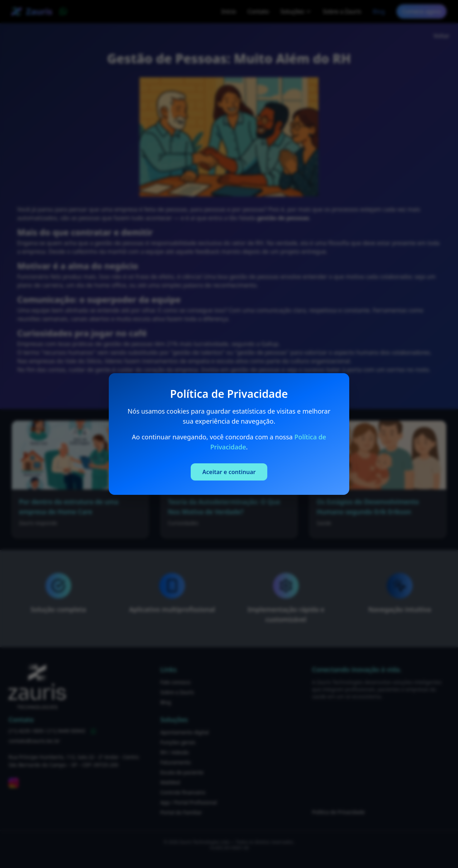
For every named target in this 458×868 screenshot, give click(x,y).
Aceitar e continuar (229, 472)
